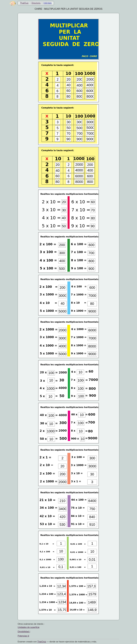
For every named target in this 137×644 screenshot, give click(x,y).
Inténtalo (48, 3)
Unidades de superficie (29, 627)
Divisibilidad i (24, 632)
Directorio (36, 3)
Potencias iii (23, 636)
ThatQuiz (24, 3)
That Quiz (42, 642)
